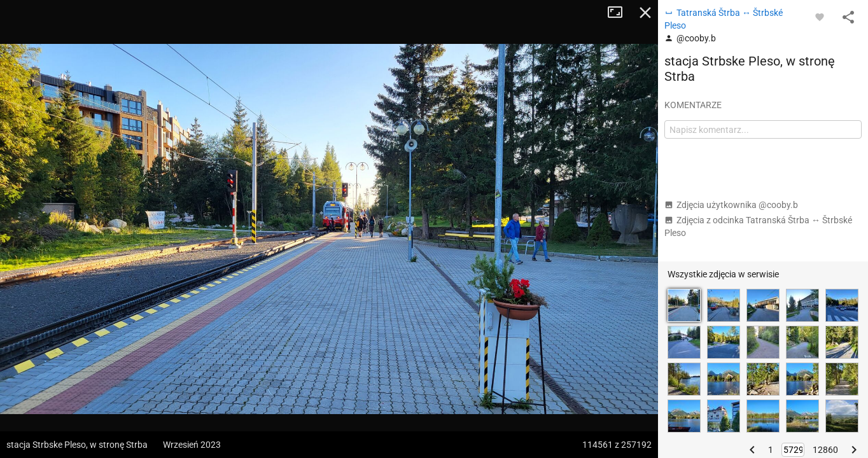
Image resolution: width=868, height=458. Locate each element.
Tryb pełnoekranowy (620, 13)
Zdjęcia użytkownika (731, 205)
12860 (825, 450)
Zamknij (645, 13)
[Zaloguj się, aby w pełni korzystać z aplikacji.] (820, 17)
